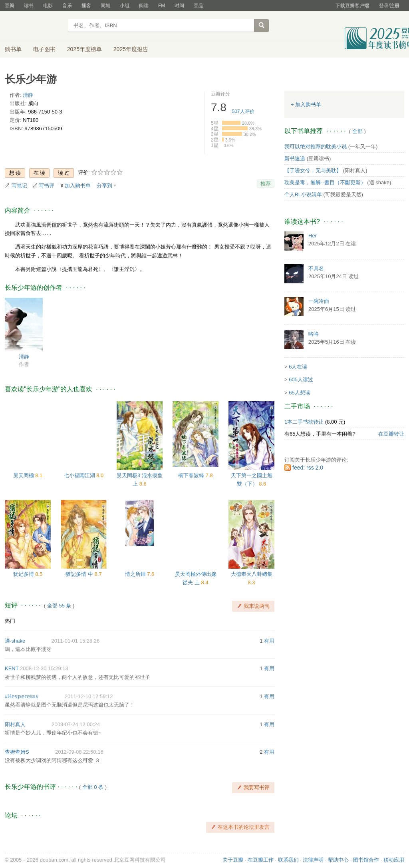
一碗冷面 (319, 301)
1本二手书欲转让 (304, 422)
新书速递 (295, 158)
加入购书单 (78, 186)
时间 (179, 6)
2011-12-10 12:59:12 (89, 696)
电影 (48, 6)
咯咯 (314, 334)
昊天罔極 (24, 475)
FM (162, 6)
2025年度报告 (131, 49)
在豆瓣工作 (261, 860)
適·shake (15, 641)
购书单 (13, 49)
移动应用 (394, 860)
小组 (125, 6)
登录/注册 (389, 6)
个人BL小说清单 (303, 194)
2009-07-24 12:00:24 (76, 724)
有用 (269, 641)
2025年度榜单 (84, 49)
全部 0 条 (93, 787)
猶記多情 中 (80, 574)
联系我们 (288, 860)
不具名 (316, 268)
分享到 (104, 186)
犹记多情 (24, 574)
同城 (105, 6)
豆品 (199, 6)
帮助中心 (338, 860)
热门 (10, 621)
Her (313, 236)
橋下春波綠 (192, 475)
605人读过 (301, 379)
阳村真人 (15, 724)
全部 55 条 (59, 606)
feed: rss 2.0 (308, 468)
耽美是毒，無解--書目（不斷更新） (325, 182)
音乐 (67, 6)
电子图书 (44, 49)
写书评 (47, 186)
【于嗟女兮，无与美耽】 (313, 170)
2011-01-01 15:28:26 (76, 641)
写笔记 (19, 186)
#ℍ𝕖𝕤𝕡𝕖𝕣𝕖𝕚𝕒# (22, 696)
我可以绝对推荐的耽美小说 (316, 146)
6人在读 (298, 367)
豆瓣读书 (34, 26)
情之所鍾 (136, 574)
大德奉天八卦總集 (252, 574)
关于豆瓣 (233, 860)
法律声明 (313, 860)
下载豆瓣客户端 (352, 6)
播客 (86, 6)
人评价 (243, 111)
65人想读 (299, 393)
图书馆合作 (366, 860)
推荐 (266, 184)
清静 (28, 95)
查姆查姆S (17, 752)
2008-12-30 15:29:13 (44, 668)
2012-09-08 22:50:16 (79, 752)
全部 (357, 131)
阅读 (144, 6)
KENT (12, 668)
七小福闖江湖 (80, 475)
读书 (29, 6)
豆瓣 (10, 6)
